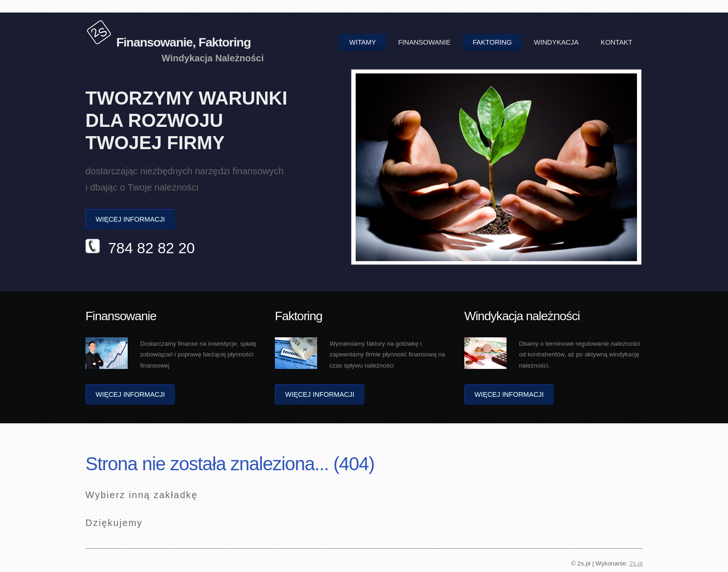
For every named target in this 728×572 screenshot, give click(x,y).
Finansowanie (425, 42)
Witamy (363, 42)
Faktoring (492, 42)
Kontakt (617, 42)
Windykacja (556, 42)
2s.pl (636, 563)
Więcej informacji (130, 219)
